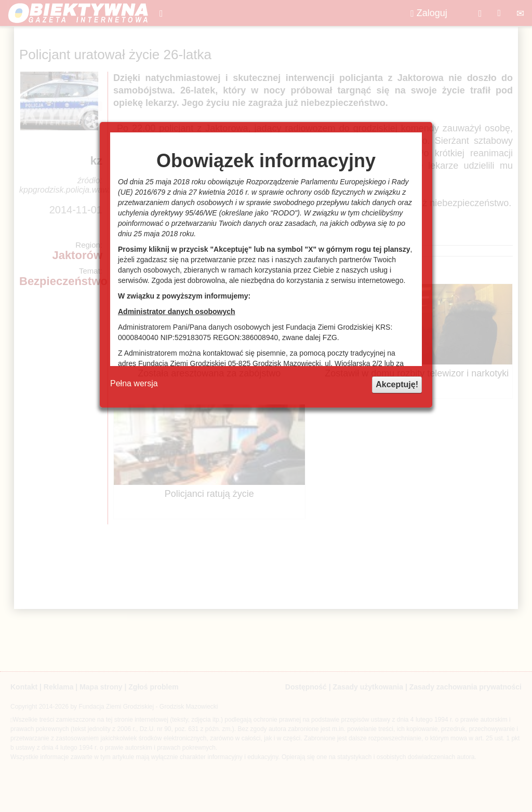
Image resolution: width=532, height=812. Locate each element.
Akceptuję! (397, 384)
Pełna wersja (134, 383)
